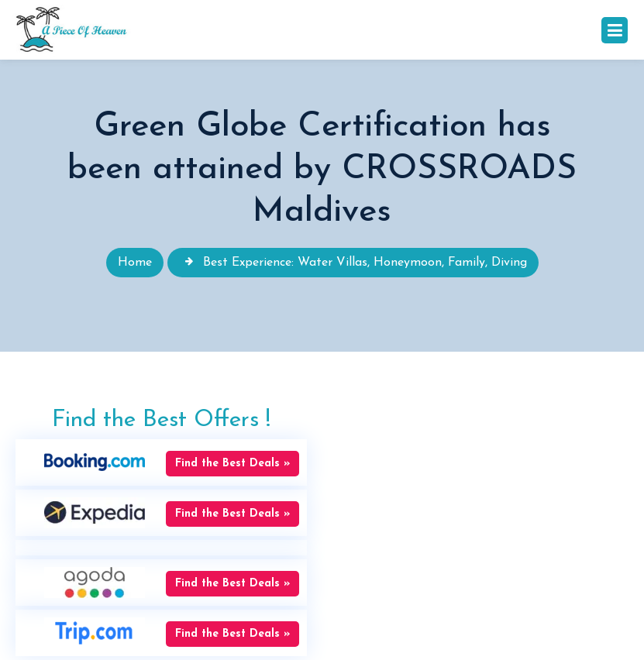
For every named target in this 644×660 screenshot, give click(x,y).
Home (135, 263)
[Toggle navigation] (615, 30)
